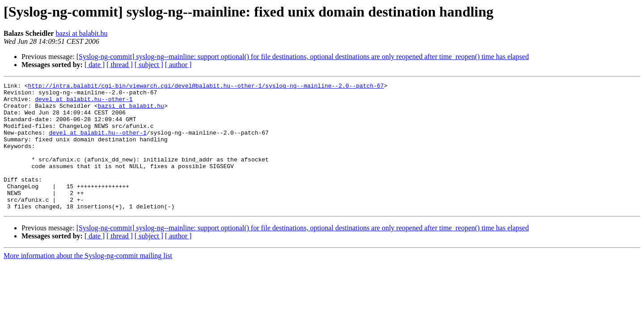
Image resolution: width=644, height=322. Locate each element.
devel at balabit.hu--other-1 (84, 103)
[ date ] (95, 65)
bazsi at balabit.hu (81, 33)
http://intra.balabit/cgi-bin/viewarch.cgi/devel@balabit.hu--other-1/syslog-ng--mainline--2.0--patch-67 (206, 87)
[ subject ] (149, 65)
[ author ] (178, 65)
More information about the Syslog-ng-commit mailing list (88, 281)
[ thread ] (120, 65)
